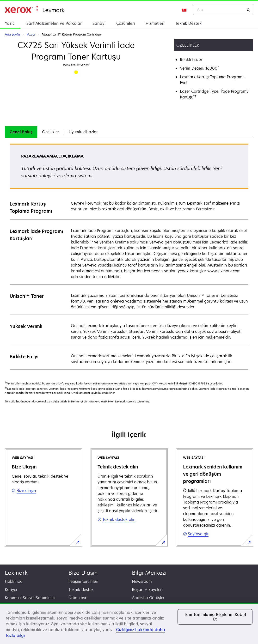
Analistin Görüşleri (149, 598)
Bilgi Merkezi (149, 573)
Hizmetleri (155, 23)
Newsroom (142, 581)
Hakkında (14, 581)
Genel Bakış (21, 132)
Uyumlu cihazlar (83, 132)
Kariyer (11, 589)
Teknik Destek (188, 23)
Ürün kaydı (78, 598)
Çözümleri (126, 23)
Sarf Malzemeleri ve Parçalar (54, 23)
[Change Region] (184, 10)
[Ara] (248, 10)
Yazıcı (10, 23)
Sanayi (99, 23)
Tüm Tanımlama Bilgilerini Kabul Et (215, 617)
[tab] (21, 132)
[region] (129, 623)
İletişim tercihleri (83, 581)
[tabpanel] (129, 256)
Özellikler (51, 132)
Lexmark (16, 573)
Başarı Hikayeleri (147, 589)
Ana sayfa (34, 9)
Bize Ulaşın (83, 573)
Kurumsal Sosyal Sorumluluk (30, 598)
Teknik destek (81, 589)
